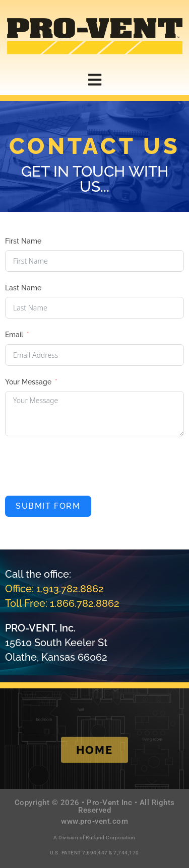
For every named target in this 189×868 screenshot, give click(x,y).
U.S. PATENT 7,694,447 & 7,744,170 (94, 853)
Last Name (23, 288)
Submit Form (48, 506)
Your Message (28, 382)
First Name (23, 241)
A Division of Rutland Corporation (94, 838)
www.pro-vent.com (94, 821)
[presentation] (82, 466)
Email (14, 335)
